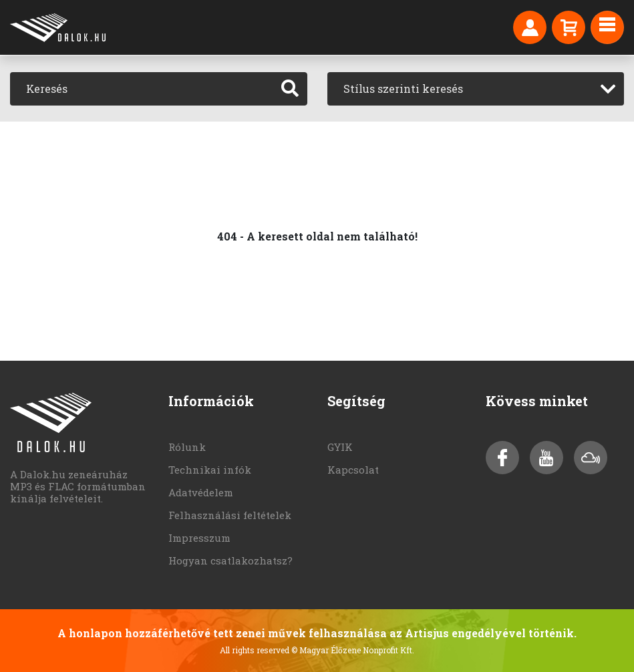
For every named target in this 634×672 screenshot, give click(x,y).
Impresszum (199, 538)
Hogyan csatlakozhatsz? (230, 560)
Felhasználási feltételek (230, 515)
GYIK (340, 447)
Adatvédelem (201, 492)
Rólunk (187, 447)
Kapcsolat (353, 470)
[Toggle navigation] (607, 27)
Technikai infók (210, 470)
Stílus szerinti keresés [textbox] (403, 89)
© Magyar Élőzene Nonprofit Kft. (353, 650)
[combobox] (476, 89)
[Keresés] (142, 89)
